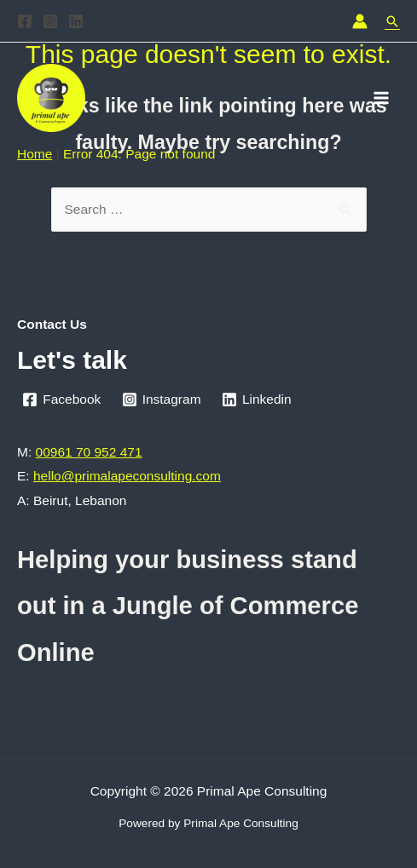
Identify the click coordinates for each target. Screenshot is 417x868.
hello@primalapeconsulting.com (127, 476)
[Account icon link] (360, 21)
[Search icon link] (392, 21)
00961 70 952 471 (89, 452)
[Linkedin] (76, 21)
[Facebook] (25, 21)
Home (35, 154)
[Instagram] (50, 21)
